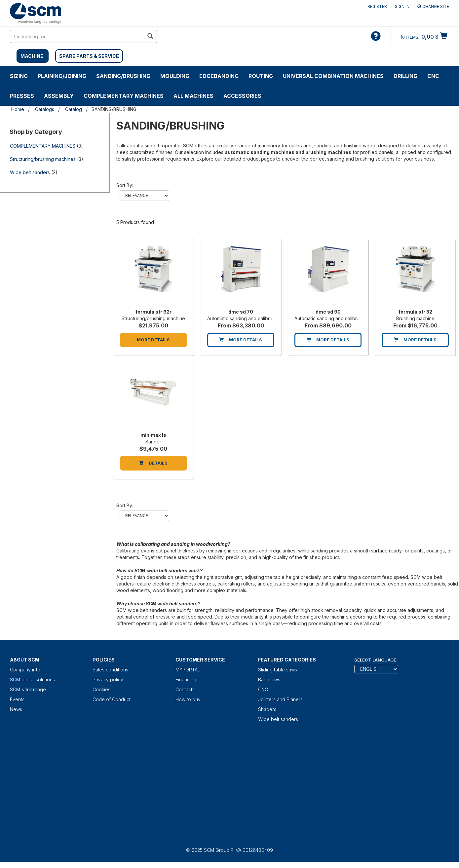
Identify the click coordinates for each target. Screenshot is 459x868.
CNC (433, 76)
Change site (433, 6)
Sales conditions (110, 670)
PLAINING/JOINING (62, 76)
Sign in (402, 6)
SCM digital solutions (32, 679)
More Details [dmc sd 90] (328, 340)
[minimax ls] (153, 399)
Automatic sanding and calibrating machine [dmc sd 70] (253, 318)
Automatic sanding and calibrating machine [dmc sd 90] (341, 318)
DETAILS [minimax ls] (153, 463)
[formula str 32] (415, 276)
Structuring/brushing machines (43, 159)
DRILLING (405, 76)
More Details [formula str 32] (415, 340)
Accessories (242, 96)
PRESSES (22, 96)
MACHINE (32, 56)
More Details (153, 340)
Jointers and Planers (280, 699)
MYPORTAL (188, 670)
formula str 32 (415, 312)
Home (18, 109)
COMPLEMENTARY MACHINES (124, 96)
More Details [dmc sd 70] (241, 340)
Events (17, 699)
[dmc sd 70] (241, 276)
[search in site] (77, 36)
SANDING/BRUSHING (123, 76)
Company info (25, 670)
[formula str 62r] (153, 276)
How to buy (188, 699)
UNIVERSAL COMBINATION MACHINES (333, 76)
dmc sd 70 (241, 312)
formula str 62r (153, 312)
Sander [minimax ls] (153, 442)
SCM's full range (28, 689)
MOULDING (175, 76)
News (16, 709)
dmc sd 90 (328, 312)
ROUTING (261, 76)
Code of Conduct (112, 699)
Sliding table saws (278, 670)
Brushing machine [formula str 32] (415, 318)
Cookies (101, 689)
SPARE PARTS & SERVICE (89, 56)
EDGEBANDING (219, 76)
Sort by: (125, 185)
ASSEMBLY (59, 96)
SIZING (19, 76)
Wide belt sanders (30, 172)
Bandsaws (269, 679)
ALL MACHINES (193, 96)
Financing (186, 679)
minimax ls (153, 435)
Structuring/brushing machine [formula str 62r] (153, 318)
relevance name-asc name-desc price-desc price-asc (144, 196)
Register (377, 6)
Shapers (267, 709)
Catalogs (45, 109)
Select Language (375, 660)
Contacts (185, 689)
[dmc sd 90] (328, 276)
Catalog (74, 109)
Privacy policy (108, 679)
